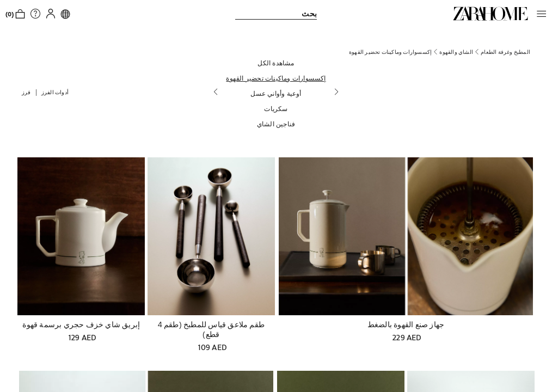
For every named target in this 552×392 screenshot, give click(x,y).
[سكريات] (276, 108)
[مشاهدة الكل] (276, 63)
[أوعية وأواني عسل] (276, 93)
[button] (539, 14)
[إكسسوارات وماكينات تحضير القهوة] (276, 78)
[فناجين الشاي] (276, 124)
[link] (490, 14)
